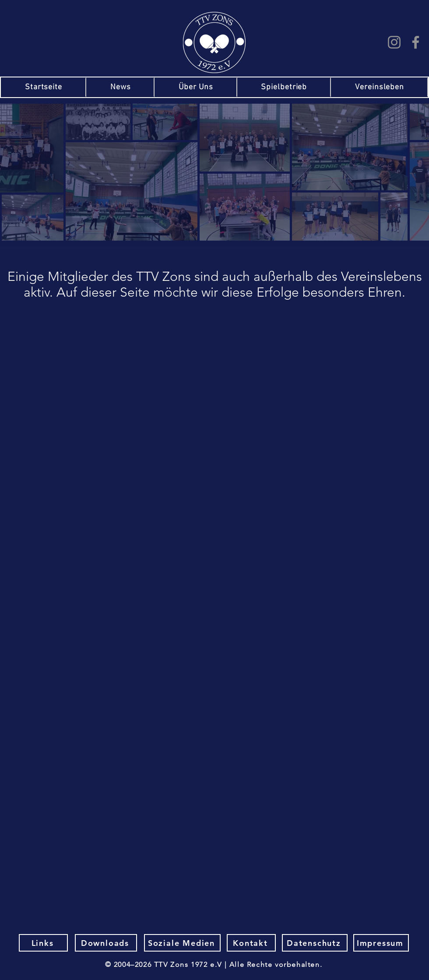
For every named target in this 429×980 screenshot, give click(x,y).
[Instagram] (394, 42)
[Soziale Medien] (182, 943)
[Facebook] (416, 42)
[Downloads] (106, 943)
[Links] (43, 943)
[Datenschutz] (315, 943)
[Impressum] (381, 943)
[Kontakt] (251, 943)
